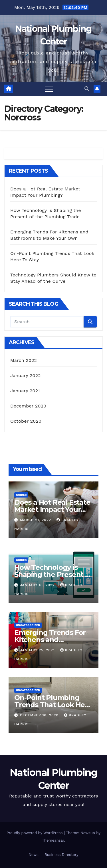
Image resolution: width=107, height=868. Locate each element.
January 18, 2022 (38, 585)
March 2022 (24, 360)
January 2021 (25, 391)
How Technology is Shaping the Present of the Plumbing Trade (53, 575)
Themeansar (53, 840)
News (33, 855)
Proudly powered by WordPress (35, 833)
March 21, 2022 (36, 520)
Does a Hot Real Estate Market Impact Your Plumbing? (52, 509)
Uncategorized (28, 625)
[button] (87, 89)
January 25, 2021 (38, 650)
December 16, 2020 (40, 715)
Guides (21, 495)
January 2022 (26, 376)
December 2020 (28, 406)
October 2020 (26, 421)
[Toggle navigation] (49, 89)
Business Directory (61, 855)
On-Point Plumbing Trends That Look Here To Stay (53, 705)
